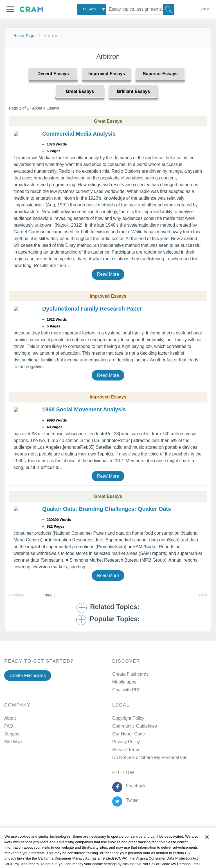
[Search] (169, 9)
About (10, 718)
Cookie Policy (124, 834)
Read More (108, 274)
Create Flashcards (28, 676)
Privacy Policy (126, 742)
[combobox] (92, 9)
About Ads (153, 834)
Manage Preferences (133, 757)
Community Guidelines (135, 726)
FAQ (9, 726)
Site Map (13, 742)
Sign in (204, 9)
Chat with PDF (127, 690)
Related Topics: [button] (115, 607)
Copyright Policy (128, 718)
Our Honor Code (129, 734)
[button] (10, 9)
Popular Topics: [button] (115, 619)
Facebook (134, 786)
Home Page (25, 36)
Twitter (131, 800)
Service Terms (126, 750)
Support (12, 734)
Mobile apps (124, 682)
